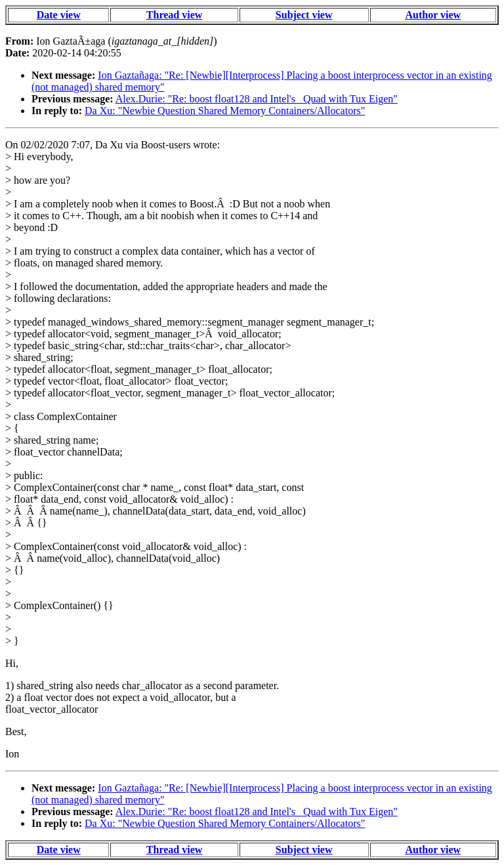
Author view (433, 15)
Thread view (174, 15)
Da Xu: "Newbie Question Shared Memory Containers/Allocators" (225, 111)
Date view (59, 15)
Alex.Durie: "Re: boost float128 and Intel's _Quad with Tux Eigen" (257, 99)
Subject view (304, 15)
